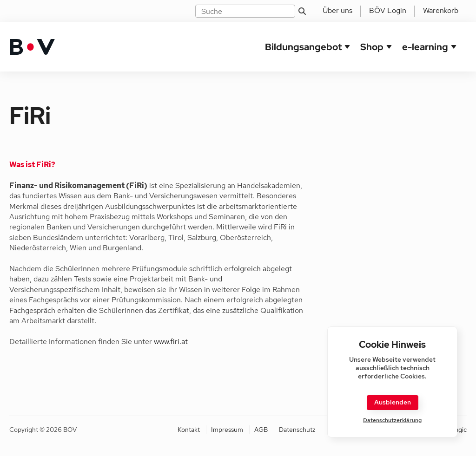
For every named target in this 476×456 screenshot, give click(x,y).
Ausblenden (393, 402)
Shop (372, 47)
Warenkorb (441, 10)
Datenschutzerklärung (392, 420)
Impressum (227, 430)
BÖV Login (388, 10)
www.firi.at (171, 342)
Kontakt (189, 430)
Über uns (337, 10)
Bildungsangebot (303, 47)
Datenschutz (297, 430)
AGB (261, 430)
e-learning (425, 47)
